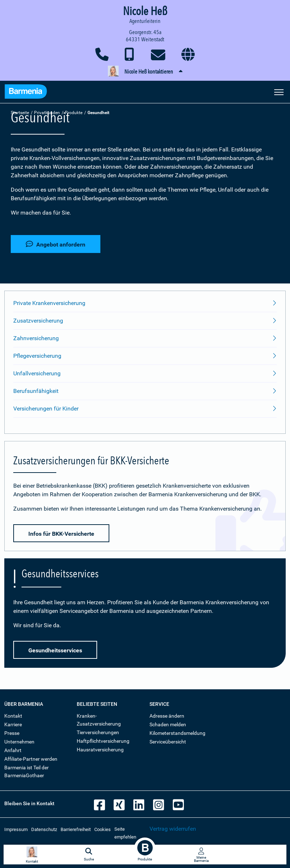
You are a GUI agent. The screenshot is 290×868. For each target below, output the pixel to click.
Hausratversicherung (100, 750)
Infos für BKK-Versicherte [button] (61, 534)
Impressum (16, 829)
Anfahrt (13, 750)
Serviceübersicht (168, 742)
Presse (12, 733)
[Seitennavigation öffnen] (279, 92)
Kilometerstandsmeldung (177, 733)
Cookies (103, 829)
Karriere (13, 724)
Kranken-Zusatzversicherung (99, 720)
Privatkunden (47, 113)
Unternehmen (19, 742)
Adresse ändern (167, 716)
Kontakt (13, 716)
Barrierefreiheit (76, 829)
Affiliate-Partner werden (31, 759)
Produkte (74, 113)
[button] (145, 72)
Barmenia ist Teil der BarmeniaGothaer (27, 771)
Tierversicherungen (98, 732)
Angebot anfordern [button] (56, 244)
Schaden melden (168, 724)
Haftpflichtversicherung (103, 741)
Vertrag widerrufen (173, 829)
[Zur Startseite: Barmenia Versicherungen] (26, 93)
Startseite (20, 113)
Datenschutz (44, 829)
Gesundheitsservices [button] (55, 650)
